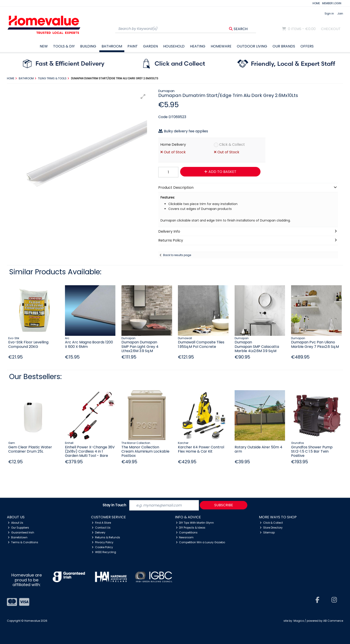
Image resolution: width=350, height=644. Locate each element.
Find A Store (101, 523)
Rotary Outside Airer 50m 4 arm (258, 449)
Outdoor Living (252, 46)
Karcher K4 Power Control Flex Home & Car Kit (201, 449)
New (44, 46)
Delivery (99, 532)
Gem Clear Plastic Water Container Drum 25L (30, 449)
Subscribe (224, 505)
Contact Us (101, 528)
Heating (198, 46)
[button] (143, 96)
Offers (307, 46)
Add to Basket (220, 172)
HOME (316, 3)
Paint (133, 46)
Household (174, 46)
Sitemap (267, 532)
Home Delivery (173, 145)
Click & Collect (232, 145)
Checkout (331, 29)
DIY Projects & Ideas (191, 528)
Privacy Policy (103, 542)
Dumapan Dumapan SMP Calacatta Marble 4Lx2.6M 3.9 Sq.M (257, 346)
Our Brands (284, 46)
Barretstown (18, 537)
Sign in (329, 13)
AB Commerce (333, 621)
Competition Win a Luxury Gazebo (201, 542)
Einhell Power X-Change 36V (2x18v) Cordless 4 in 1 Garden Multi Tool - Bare (90, 451)
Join (340, 13)
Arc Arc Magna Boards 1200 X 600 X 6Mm (89, 344)
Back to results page (177, 255)
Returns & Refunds (106, 537)
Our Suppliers (18, 528)
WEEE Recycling (104, 552)
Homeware (221, 46)
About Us (16, 523)
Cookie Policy (102, 547)
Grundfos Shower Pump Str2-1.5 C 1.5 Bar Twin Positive (312, 451)
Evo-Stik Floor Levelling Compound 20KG (28, 344)
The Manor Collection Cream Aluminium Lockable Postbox (145, 451)
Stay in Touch (114, 505)
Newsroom (185, 537)
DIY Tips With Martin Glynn (195, 523)
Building (88, 46)
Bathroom (112, 46)
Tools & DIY (64, 46)
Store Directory (271, 528)
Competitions (187, 532)
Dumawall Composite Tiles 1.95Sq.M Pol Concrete (201, 344)
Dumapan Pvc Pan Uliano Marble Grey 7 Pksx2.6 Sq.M (315, 344)
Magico (299, 621)
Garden (150, 46)
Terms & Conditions (23, 542)
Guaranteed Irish (21, 532)
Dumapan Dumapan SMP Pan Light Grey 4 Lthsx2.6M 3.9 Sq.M (140, 346)
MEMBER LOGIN (332, 3)
